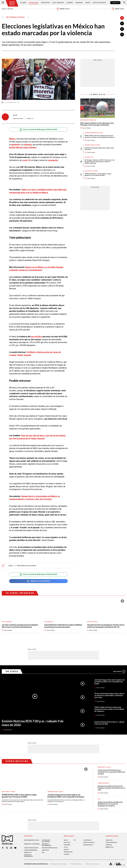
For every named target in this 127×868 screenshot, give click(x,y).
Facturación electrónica (46, 841)
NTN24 (66, 840)
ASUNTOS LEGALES (89, 842)
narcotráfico (36, 337)
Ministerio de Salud (104, 767)
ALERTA (66, 850)
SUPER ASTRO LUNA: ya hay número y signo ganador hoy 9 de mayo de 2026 (19, 796)
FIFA (99, 799)
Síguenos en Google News (38, 581)
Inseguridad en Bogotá (92, 133)
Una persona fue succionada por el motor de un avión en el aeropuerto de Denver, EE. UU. (106, 626)
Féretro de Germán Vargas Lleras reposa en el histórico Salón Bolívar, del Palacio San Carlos (109, 695)
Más (119, 671)
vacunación (53, 160)
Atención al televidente (32, 844)
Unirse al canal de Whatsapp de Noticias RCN (38, 130)
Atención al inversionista (28, 856)
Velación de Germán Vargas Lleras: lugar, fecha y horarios (99, 149)
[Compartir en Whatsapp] (122, 34)
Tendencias (79, 3)
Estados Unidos (92, 622)
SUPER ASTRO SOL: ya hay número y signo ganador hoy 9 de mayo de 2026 (98, 175)
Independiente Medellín (88, 120)
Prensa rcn (28, 852)
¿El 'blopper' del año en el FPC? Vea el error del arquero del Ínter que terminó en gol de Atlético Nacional (100, 162)
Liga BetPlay (89, 157)
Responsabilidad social (32, 840)
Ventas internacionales (50, 848)
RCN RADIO (67, 845)
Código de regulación (31, 848)
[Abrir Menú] (3, 3)
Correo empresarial (31, 850)
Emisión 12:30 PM (63, 9)
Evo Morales (49, 622)
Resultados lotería (91, 171)
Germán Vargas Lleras (92, 145)
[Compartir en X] (122, 29)
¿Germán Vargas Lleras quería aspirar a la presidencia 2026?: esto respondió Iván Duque (110, 682)
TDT (75, 840)
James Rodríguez (103, 783)
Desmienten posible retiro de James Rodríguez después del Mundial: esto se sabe (111, 788)
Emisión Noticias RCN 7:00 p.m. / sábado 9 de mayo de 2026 (33, 723)
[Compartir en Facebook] (122, 23)
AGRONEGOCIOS (88, 845)
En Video (12, 671)
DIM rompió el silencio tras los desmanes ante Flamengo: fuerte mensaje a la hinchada (97, 124)
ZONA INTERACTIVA (111, 842)
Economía (70, 3)
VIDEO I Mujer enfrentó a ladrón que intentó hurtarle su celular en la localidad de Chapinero (100, 136)
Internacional (34, 3)
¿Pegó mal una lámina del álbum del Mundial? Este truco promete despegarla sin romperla (110, 804)
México (12, 139)
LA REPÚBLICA (87, 840)
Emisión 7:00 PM (118, 9)
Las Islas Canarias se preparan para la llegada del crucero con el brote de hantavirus (20, 626)
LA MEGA (66, 854)
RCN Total (67, 842)
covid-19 (26, 160)
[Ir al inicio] (12, 3)
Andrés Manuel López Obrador (26, 566)
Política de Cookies (76, 864)
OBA (43, 852)
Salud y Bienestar (58, 3)
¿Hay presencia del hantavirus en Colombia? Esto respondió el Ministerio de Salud (111, 772)
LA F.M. (66, 847)
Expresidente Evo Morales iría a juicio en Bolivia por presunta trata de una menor (63, 626)
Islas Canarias (7, 622)
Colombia (23, 3)
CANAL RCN (115, 3)
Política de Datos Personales (59, 864)
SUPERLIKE (109, 845)
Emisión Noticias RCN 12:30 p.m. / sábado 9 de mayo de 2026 (109, 723)
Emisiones (8, 9)
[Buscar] (124, 3)
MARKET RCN (109, 847)
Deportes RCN (45, 3)
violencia (28, 145)
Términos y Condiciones (92, 864)
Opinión (88, 3)
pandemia (15, 145)
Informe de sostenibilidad (46, 845)
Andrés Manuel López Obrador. (23, 148)
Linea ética (45, 850)
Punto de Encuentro (99, 3)
